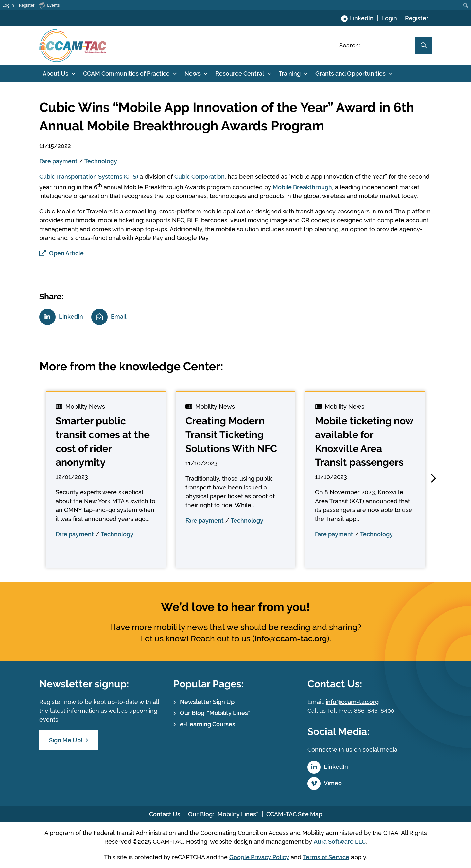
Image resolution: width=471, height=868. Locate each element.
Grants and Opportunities (350, 74)
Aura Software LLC (340, 842)
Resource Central (240, 74)
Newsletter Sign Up (207, 702)
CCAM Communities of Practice (126, 74)
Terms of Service (326, 857)
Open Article (66, 253)
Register (417, 18)
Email (119, 316)
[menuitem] (466, 5)
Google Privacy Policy (259, 857)
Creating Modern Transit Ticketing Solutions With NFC (231, 435)
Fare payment (58, 161)
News (192, 74)
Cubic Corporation (200, 177)
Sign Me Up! (66, 740)
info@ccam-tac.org (291, 638)
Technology (101, 161)
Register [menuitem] (27, 5)
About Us (55, 74)
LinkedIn (361, 18)
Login (389, 18)
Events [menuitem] (49, 5)
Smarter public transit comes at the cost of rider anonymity (103, 442)
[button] (433, 478)
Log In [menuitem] (8, 5)
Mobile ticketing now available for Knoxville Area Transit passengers (364, 442)
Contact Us (165, 814)
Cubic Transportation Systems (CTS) (89, 177)
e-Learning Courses (208, 724)
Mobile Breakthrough (302, 187)
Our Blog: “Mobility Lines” (215, 713)
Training (290, 74)
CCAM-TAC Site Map (294, 814)
